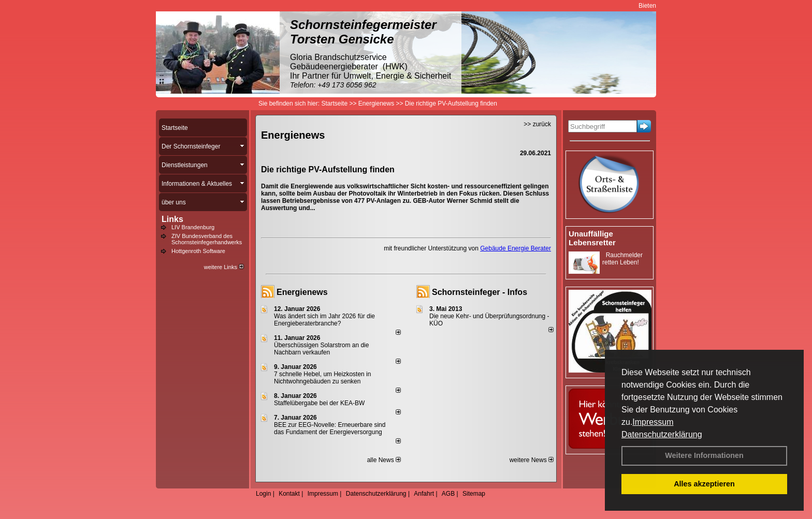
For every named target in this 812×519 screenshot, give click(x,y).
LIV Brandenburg (193, 227)
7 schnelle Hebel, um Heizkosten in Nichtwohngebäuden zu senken (322, 378)
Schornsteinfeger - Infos (480, 292)
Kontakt (289, 494)
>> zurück (537, 124)
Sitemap (474, 494)
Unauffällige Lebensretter (592, 238)
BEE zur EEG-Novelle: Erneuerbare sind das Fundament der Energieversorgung (330, 428)
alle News (384, 460)
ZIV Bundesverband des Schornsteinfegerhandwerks (207, 239)
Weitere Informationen (704, 455)
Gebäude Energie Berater (516, 248)
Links (172, 219)
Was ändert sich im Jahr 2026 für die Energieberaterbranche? (324, 320)
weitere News (532, 460)
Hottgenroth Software (198, 251)
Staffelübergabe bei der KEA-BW (319, 403)
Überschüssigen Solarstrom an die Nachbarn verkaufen (321, 349)
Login (263, 494)
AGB (448, 494)
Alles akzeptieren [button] (704, 484)
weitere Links (224, 267)
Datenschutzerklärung (662, 434)
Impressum (653, 422)
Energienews (302, 292)
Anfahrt (424, 494)
